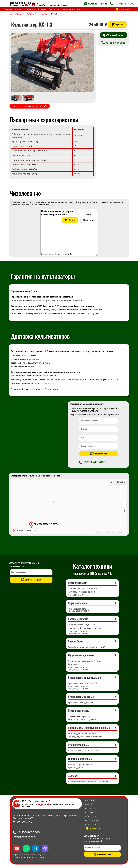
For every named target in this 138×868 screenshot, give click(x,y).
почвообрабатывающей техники (52, 5)
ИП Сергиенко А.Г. (24, 3)
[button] (89, 63)
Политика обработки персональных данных (29, 860)
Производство (23, 5)
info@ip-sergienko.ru (25, 837)
